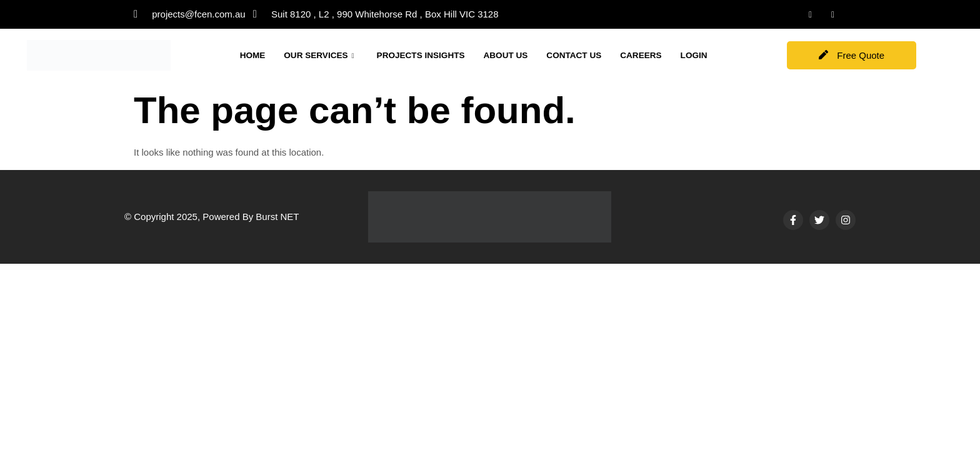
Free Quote (852, 55)
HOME (254, 52)
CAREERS (672, 52)
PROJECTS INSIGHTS (435, 52)
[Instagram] (833, 14)
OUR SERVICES (325, 52)
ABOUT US (527, 52)
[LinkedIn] (811, 14)
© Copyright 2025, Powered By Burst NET (212, 217)
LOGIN (255, 67)
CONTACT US (600, 52)
